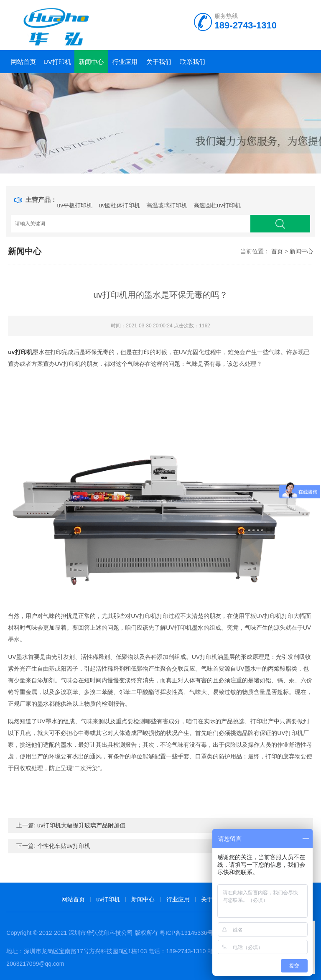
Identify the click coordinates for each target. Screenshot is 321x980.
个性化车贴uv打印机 (64, 846)
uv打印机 (57, 62)
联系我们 (193, 62)
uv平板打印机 (75, 205)
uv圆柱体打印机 (119, 205)
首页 (277, 251)
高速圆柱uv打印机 (217, 205)
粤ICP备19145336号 (186, 933)
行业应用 (125, 62)
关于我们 (159, 62)
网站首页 (23, 62)
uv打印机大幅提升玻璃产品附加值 (81, 825)
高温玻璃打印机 (167, 205)
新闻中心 (91, 62)
